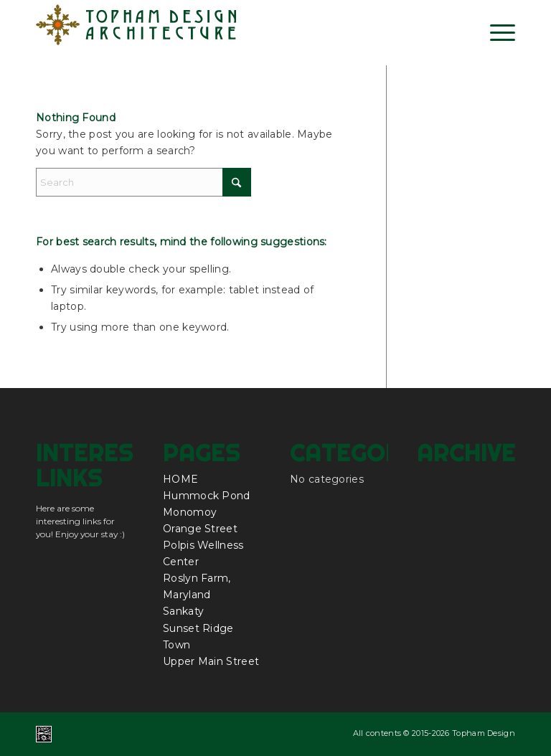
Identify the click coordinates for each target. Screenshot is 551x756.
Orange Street (200, 529)
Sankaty (183, 611)
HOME (180, 479)
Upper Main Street (211, 661)
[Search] (143, 182)
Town (176, 645)
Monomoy (190, 512)
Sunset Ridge (198, 628)
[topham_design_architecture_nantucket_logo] (137, 32)
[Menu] (495, 32)
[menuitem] (495, 32)
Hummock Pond (207, 496)
